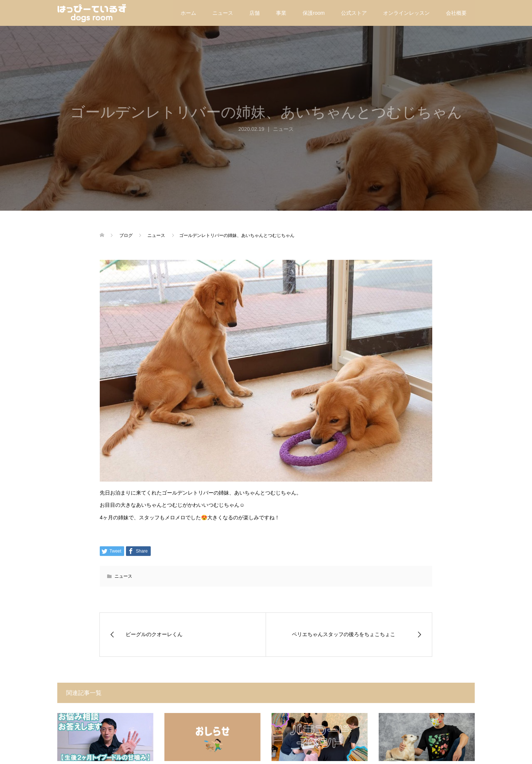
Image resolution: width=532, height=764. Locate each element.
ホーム (188, 13)
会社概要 (456, 13)
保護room (314, 13)
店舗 (255, 13)
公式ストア (354, 13)
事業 (281, 13)
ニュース (223, 13)
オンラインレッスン (406, 13)
